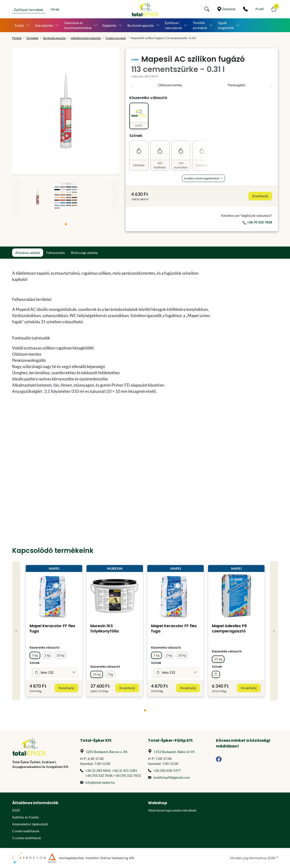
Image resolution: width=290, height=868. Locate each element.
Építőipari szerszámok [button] (173, 25)
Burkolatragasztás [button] (141, 25)
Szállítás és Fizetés (25, 817)
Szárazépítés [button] (44, 25)
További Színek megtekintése (202, 178)
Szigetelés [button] (109, 25)
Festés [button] (19, 25)
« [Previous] (16, 196)
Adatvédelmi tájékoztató (30, 824)
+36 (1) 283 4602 (98, 770)
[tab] (66, 224)
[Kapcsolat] (245, 9)
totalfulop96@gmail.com (172, 777)
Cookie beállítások (26, 831)
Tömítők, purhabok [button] (200, 25)
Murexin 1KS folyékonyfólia (104, 628)
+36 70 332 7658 (257, 222)
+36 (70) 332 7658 (99, 775)
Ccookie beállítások (27, 838)
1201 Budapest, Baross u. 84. (107, 752)
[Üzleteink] (226, 9)
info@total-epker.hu (100, 782)
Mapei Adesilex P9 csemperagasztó (229, 628)
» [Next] (115, 196)
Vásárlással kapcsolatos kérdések (172, 810)
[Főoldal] (145, 9)
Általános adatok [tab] (28, 253)
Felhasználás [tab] (56, 253)
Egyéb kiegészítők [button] (226, 25)
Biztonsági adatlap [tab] (84, 253)
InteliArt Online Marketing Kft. (110, 858)
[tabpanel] (111, 388)
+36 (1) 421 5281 (125, 770)
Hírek (55, 9)
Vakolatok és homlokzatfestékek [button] (78, 25)
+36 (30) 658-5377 (167, 770)
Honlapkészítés (71, 858)
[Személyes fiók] (260, 9)
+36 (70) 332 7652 (127, 775)
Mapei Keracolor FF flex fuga (52, 628)
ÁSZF (16, 810)
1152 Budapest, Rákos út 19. (174, 752)
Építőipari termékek (29, 10)
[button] (207, 9)
